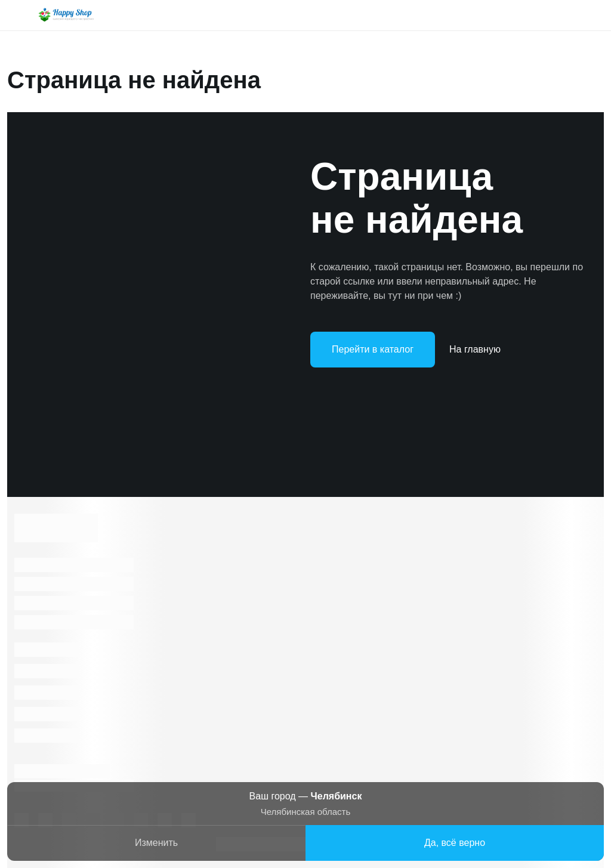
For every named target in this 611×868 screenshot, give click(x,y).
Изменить (156, 843)
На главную (475, 349)
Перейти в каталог (373, 349)
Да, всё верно (455, 843)
